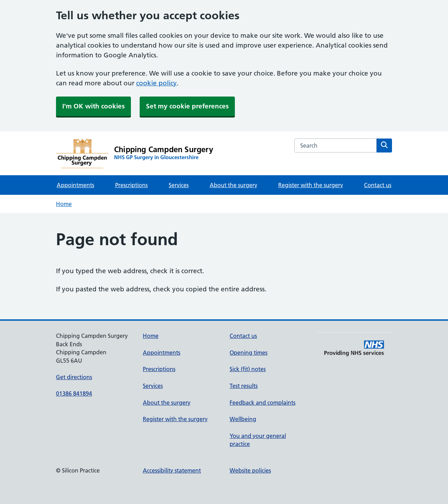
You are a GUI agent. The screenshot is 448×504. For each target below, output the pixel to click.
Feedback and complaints (262, 403)
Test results (244, 386)
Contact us (378, 185)
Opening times (248, 353)
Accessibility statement (172, 470)
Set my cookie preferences (187, 106)
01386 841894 (74, 393)
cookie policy (156, 83)
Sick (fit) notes (248, 369)
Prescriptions (131, 185)
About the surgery (233, 185)
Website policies (250, 470)
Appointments (75, 185)
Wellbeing (243, 419)
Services (179, 185)
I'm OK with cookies (93, 106)
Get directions (74, 377)
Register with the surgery (311, 185)
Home (64, 204)
